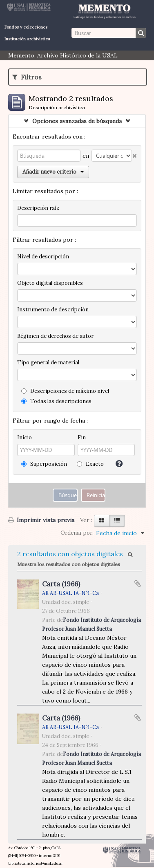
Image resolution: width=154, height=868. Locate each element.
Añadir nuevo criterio (53, 172)
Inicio (25, 437)
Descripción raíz (38, 208)
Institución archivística (27, 39)
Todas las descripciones (56, 401)
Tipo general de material (48, 362)
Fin (82, 437)
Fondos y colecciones (26, 27)
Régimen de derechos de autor (55, 336)
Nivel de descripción (43, 257)
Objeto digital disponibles (50, 283)
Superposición (44, 464)
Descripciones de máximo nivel (65, 391)
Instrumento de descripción (53, 310)
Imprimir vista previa (41, 520)
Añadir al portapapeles (138, 584)
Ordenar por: (77, 533)
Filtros (27, 77)
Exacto (90, 464)
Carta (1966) (61, 584)
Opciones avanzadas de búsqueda (77, 121)
